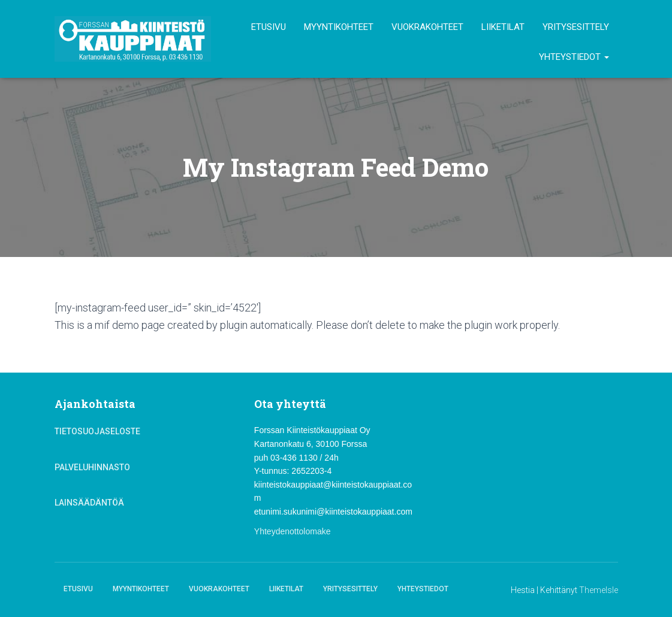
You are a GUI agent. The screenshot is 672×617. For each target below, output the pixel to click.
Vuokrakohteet (427, 27)
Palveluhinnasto (92, 467)
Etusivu (269, 27)
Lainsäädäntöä (89, 503)
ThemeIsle (599, 590)
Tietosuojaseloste (97, 431)
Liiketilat (503, 27)
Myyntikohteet (339, 27)
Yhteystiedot (574, 57)
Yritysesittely (576, 27)
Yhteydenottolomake (293, 531)
